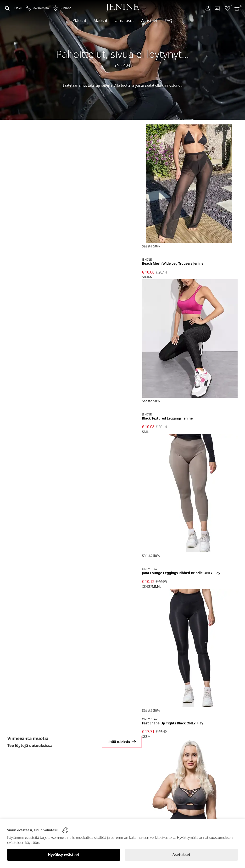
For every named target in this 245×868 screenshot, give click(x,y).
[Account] (208, 8)
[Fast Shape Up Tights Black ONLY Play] (190, 648)
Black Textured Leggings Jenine (167, 418)
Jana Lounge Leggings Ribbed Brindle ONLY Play (181, 573)
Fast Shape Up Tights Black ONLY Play (173, 723)
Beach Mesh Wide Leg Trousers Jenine (173, 264)
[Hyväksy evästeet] (64, 855)
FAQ (168, 20)
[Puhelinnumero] (28, 8)
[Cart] (237, 8)
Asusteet (149, 20)
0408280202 (41, 8)
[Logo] (122, 8)
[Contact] (217, 8)
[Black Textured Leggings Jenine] (190, 339)
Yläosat (80, 20)
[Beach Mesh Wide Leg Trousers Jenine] (190, 184)
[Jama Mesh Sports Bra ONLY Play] (190, 798)
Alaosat (100, 20)
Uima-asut (124, 20)
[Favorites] (227, 8)
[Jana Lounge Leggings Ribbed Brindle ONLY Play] (190, 494)
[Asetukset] (181, 855)
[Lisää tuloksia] (122, 742)
